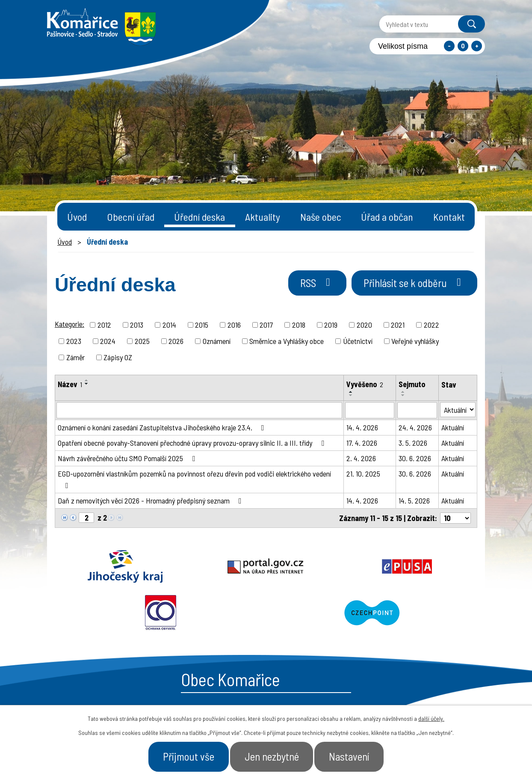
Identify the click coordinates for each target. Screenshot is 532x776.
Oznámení (217, 341)
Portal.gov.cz (182, 566)
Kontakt (449, 217)
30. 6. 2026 (415, 458)
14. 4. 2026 (362, 427)
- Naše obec (437, 695)
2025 (142, 341)
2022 (432, 325)
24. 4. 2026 (415, 427)
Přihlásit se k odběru (414, 283)
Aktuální (453, 427)
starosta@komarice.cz (225, 670)
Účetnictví (358, 341)
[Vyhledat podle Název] (199, 410)
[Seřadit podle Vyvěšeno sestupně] (351, 395)
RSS (317, 283)
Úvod (77, 217)
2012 (104, 325)
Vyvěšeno (365, 384)
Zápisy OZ (118, 357)
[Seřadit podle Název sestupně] (87, 384)
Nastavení (350, 756)
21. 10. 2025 (363, 474)
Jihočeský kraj (97, 566)
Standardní (463, 46)
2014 (169, 325)
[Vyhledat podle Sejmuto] (417, 410)
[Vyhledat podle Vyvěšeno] (370, 410)
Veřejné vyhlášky (415, 341)
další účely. (431, 718)
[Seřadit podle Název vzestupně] (87, 380)
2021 (398, 325)
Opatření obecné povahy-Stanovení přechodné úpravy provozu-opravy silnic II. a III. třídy (193, 443)
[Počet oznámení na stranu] (455, 518)
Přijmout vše (188, 756)
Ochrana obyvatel (351, 566)
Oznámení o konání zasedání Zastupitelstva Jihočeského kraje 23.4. (163, 427)
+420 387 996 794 (214, 691)
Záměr (75, 357)
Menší (449, 46)
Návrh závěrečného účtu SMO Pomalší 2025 (128, 458)
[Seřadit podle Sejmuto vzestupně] (403, 392)
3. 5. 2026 (413, 443)
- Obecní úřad (377, 695)
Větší (477, 46)
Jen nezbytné (272, 756)
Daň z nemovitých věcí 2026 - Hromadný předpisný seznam (151, 501)
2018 (299, 325)
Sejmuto (412, 384)
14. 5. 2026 (414, 501)
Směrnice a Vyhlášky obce (287, 341)
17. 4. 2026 (362, 443)
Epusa (266, 566)
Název (70, 384)
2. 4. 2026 (361, 458)
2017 (266, 325)
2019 (331, 325)
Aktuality (263, 217)
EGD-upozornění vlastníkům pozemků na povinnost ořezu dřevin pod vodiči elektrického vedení (194, 479)
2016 (234, 325)
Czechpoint (435, 566)
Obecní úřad (131, 217)
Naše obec (321, 217)
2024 (108, 341)
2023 (74, 341)
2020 (364, 325)
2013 (137, 325)
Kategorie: (69, 324)
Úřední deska (199, 217)
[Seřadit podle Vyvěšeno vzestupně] (351, 392)
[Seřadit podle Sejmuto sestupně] (403, 395)
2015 (202, 325)
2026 (176, 341)
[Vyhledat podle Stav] (458, 410)
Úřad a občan (387, 217)
